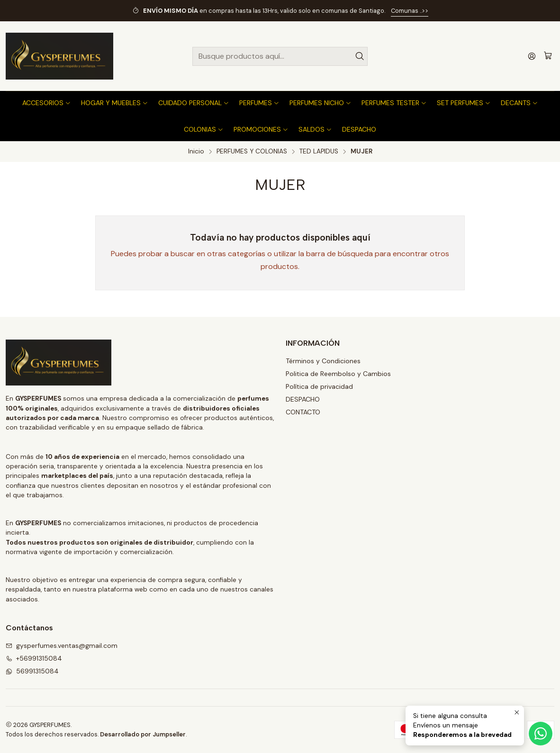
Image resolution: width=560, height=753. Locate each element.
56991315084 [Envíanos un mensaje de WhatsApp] (32, 671)
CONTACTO (303, 412)
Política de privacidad (319, 386)
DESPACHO (303, 399)
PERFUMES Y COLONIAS (252, 152)
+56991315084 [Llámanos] (34, 658)
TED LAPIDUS (319, 152)
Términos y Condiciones (323, 361)
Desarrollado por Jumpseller (143, 734)
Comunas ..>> (410, 11)
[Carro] (548, 56)
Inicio (196, 152)
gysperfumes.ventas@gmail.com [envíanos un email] (62, 645)
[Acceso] (532, 56)
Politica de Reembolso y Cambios (338, 374)
